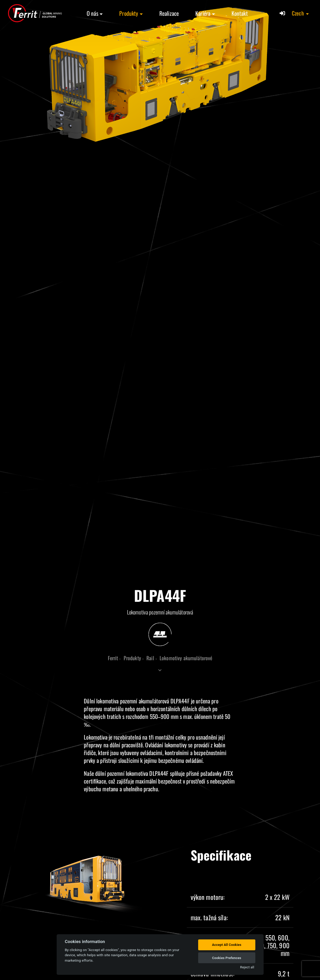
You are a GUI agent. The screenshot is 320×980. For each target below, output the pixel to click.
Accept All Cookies (226, 945)
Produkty (129, 13)
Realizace (169, 13)
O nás (92, 13)
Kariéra (203, 13)
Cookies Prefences (227, 958)
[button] (301, 13)
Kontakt (240, 13)
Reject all (247, 967)
